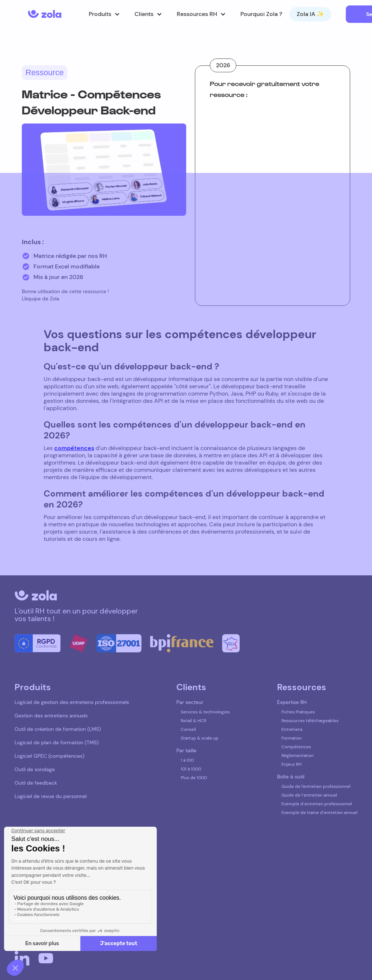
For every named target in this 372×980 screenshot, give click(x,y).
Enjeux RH (291, 764)
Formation (292, 738)
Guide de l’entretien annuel (309, 795)
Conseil (188, 729)
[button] (104, 14)
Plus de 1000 (194, 778)
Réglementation (298, 756)
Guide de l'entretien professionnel (316, 786)
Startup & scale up (200, 738)
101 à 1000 (191, 769)
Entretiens (292, 729)
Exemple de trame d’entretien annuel (319, 813)
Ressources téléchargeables (310, 721)
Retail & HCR (193, 721)
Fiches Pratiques (298, 712)
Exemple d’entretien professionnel (317, 804)
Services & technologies (205, 712)
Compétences (296, 747)
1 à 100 (187, 760)
